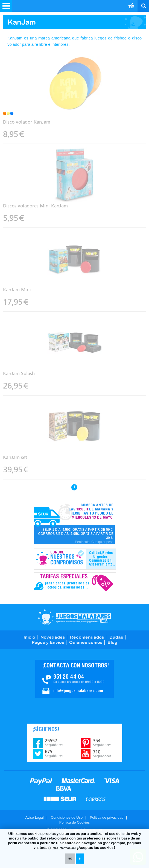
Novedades (53, 637)
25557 (54, 743)
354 (102, 743)
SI (80, 859)
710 (102, 754)
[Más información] (64, 848)
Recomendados (87, 637)
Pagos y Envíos (48, 642)
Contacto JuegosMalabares (74, 679)
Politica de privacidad (107, 817)
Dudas (116, 637)
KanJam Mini (17, 290)
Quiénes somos (86, 642)
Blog (112, 642)
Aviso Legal (35, 817)
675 (54, 753)
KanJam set (15, 457)
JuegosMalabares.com (74, 617)
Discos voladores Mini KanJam (35, 206)
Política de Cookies (74, 822)
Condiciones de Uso (67, 817)
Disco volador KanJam (27, 122)
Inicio (29, 637)
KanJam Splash (19, 373)
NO (70, 859)
